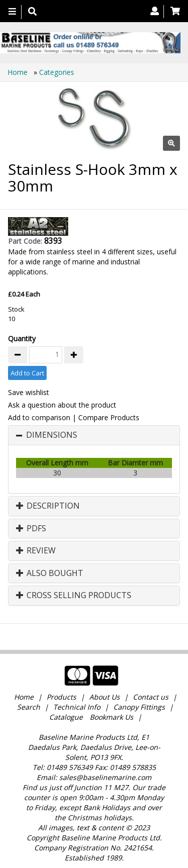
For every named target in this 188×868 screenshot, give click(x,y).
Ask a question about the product (62, 405)
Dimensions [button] (52, 435)
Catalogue (66, 717)
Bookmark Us (112, 717)
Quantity (22, 339)
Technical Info (77, 707)
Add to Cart (27, 373)
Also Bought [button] (50, 573)
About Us (105, 697)
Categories (57, 72)
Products (61, 697)
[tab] (94, 435)
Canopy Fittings (139, 707)
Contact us (151, 697)
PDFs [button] (31, 529)
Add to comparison (39, 417)
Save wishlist (29, 392)
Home (19, 72)
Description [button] (48, 506)
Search (30, 707)
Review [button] (36, 551)
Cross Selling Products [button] (74, 596)
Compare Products (109, 417)
